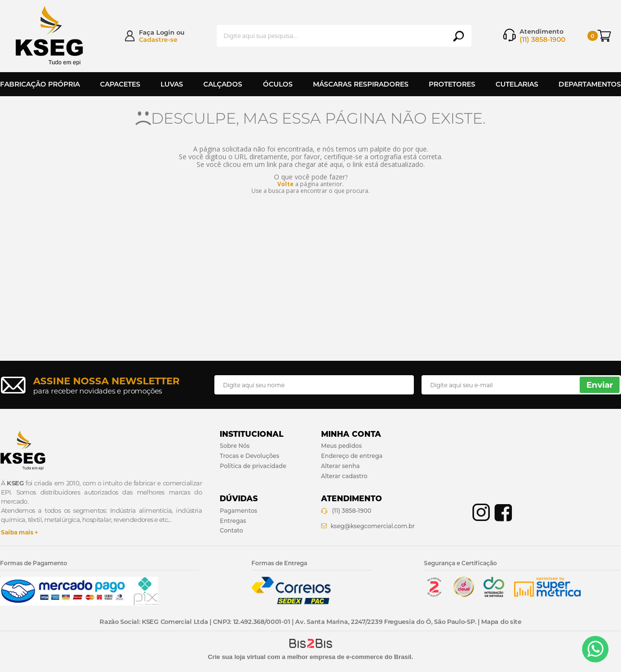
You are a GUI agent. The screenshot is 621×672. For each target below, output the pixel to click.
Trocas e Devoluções (249, 456)
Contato (231, 530)
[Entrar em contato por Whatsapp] (595, 649)
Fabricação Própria (40, 84)
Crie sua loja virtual (236, 657)
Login (165, 32)
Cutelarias (517, 84)
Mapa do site (501, 621)
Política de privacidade (253, 466)
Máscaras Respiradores (361, 84)
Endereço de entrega (352, 456)
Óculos (278, 84)
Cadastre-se (158, 39)
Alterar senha (341, 466)
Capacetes (120, 84)
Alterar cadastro (344, 476)
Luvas (172, 84)
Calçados (223, 84)
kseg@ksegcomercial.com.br (373, 526)
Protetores (452, 84)
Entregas (233, 521)
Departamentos (590, 84)
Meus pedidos (342, 446)
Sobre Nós (235, 446)
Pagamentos (238, 511)
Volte (286, 184)
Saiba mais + (19, 532)
